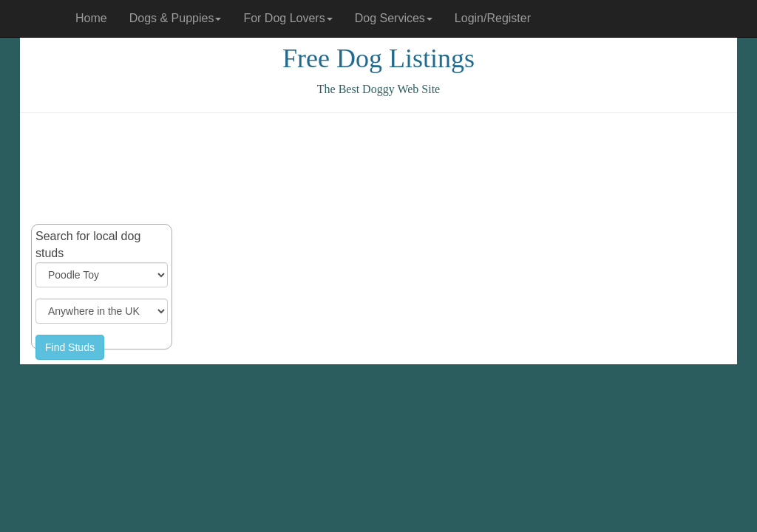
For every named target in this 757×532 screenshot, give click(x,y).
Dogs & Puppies (176, 18)
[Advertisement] (378, 168)
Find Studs (70, 347)
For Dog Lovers (288, 18)
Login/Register (493, 18)
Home (91, 18)
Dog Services (394, 18)
